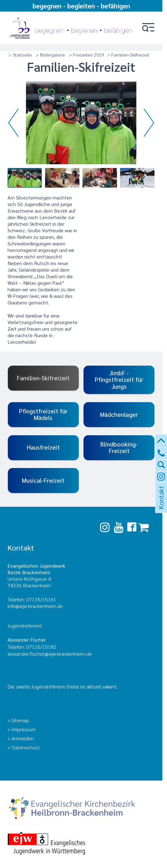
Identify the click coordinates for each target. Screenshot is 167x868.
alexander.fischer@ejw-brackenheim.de (50, 654)
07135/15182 (41, 647)
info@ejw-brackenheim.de (35, 606)
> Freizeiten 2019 (87, 55)
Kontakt (160, 505)
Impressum (24, 729)
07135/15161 (41, 599)
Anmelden (23, 738)
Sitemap (20, 720)
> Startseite (20, 55)
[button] (148, 28)
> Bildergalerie (51, 55)
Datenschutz (26, 747)
